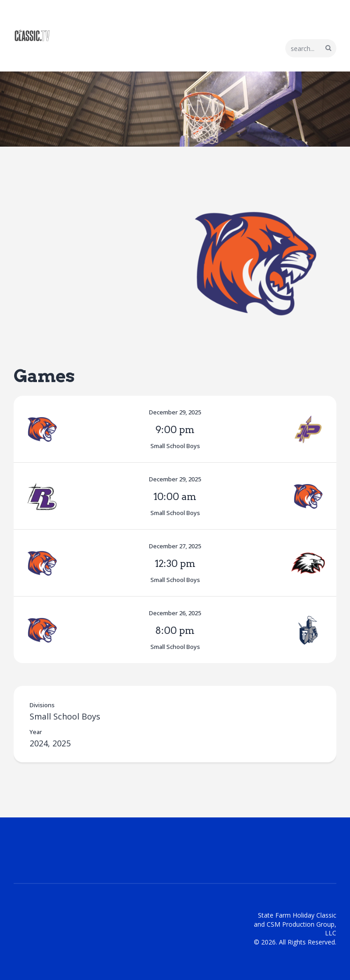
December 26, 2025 (175, 613)
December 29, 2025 (175, 412)
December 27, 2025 (175, 546)
